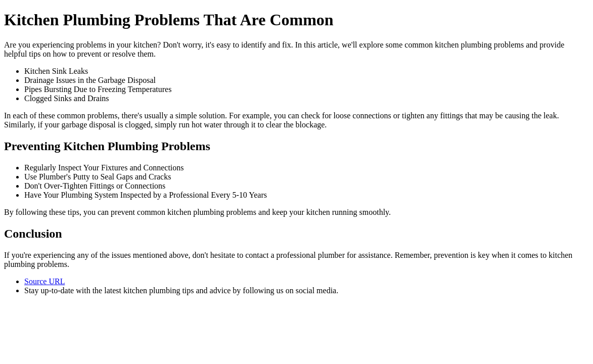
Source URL (44, 281)
